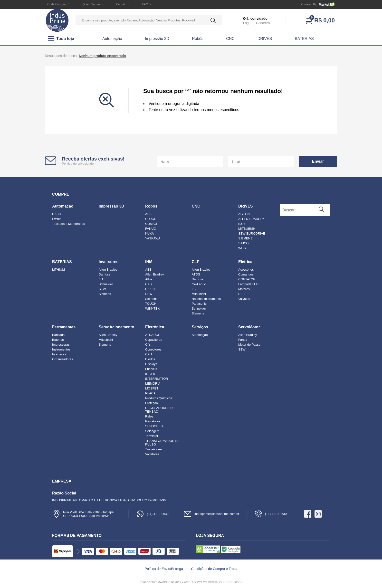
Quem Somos (91, 4)
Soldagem (152, 431)
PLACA (150, 393)
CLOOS (151, 219)
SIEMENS (245, 238)
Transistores (154, 449)
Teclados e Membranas (68, 224)
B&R (242, 224)
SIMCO (244, 243)
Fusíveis (151, 369)
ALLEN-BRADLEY (251, 219)
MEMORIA (153, 384)
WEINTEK (152, 308)
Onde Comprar (57, 4)
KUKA (149, 233)
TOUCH (151, 304)
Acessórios (246, 270)
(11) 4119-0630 (152, 514)
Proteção (152, 403)
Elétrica (245, 262)
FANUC (151, 229)
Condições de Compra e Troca (214, 569)
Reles (149, 416)
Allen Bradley (108, 270)
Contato (121, 4)
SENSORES (154, 426)
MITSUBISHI (247, 229)
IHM (149, 262)
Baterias (58, 340)
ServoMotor (249, 327)
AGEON (244, 214)
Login (247, 23)
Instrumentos (61, 349)
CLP (196, 262)
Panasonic (199, 304)
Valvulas (244, 299)
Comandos (246, 274)
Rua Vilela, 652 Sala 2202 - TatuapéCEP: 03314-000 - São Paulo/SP (83, 514)
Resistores (153, 421)
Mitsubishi (199, 294)
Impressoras (61, 345)
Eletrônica (155, 327)
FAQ (145, 4)
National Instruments (206, 299)
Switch (57, 219)
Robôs (198, 39)
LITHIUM (58, 270)
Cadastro (263, 23)
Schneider (106, 284)
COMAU (151, 224)
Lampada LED (248, 284)
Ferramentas (64, 327)
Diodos (150, 359)
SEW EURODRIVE (252, 233)
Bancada (58, 335)
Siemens (105, 294)
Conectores (153, 349)
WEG (242, 248)
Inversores (109, 262)
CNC (230, 39)
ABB (148, 214)
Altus (149, 279)
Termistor (152, 436)
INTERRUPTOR (157, 379)
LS (194, 289)
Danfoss (105, 274)
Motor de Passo (249, 345)
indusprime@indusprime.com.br (211, 514)
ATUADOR (153, 335)
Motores (244, 289)
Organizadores (62, 359)
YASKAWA (153, 238)
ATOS (196, 274)
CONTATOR (247, 279)
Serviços (200, 327)
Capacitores (154, 340)
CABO (57, 214)
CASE (149, 284)
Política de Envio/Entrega (164, 569)
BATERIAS (304, 39)
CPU (148, 354)
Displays (151, 364)
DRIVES (265, 39)
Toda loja (61, 39)
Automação (112, 39)
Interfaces (59, 354)
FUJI (102, 279)
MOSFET (152, 388)
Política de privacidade (78, 164)
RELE (242, 294)
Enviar (318, 161)
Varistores (152, 454)
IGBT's (150, 374)
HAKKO (151, 289)
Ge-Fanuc (199, 284)
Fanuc (243, 340)
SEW (102, 289)
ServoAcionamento (116, 327)
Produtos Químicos (159, 398)
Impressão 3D (157, 39)
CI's (148, 345)
